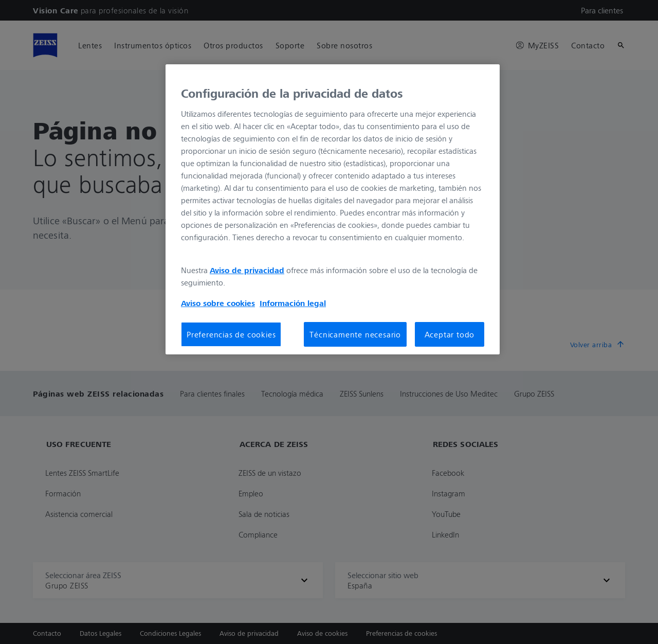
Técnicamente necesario (355, 334)
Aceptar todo (450, 334)
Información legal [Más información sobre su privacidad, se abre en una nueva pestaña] (293, 303)
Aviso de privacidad (247, 270)
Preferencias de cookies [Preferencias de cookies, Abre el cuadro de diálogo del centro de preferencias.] (231, 334)
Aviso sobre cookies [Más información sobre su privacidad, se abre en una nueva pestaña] (218, 303)
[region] (333, 209)
